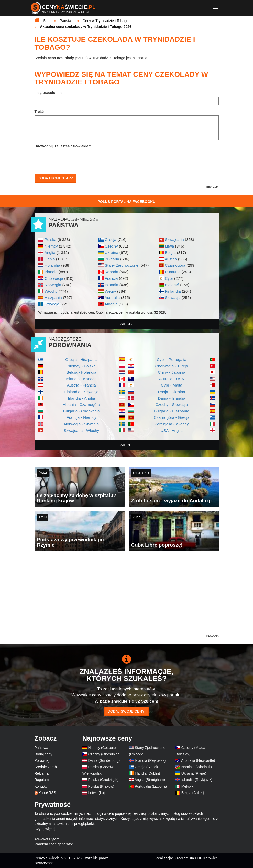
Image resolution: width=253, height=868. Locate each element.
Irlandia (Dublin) (147, 773)
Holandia (52, 265)
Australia (112, 298)
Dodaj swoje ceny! (127, 711)
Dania (50, 259)
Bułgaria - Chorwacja (81, 411)
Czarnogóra (175, 265)
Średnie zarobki (47, 767)
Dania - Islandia (172, 398)
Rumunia (173, 272)
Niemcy (51, 246)
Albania (111, 304)
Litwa (169, 246)
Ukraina (111, 253)
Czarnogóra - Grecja (172, 417)
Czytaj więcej (45, 829)
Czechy (111, 246)
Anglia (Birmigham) (150, 780)
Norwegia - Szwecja (81, 424)
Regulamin (43, 780)
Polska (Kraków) (101, 786)
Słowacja (173, 298)
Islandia (111, 285)
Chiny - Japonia (172, 372)
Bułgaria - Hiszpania (172, 411)
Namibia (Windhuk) (197, 767)
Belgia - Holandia (81, 372)
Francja (111, 278)
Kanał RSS (47, 793)
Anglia (50, 253)
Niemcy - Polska (81, 366)
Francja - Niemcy (81, 417)
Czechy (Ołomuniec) (104, 754)
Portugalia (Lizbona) (151, 786)
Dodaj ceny (43, 754)
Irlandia (51, 272)
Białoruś (172, 285)
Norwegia (53, 285)
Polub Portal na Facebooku (126, 202)
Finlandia (173, 291)
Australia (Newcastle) (198, 760)
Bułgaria (112, 259)
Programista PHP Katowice (196, 858)
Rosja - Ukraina (172, 392)
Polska (50, 239)
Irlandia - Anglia (81, 398)
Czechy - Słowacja (172, 405)
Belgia (170, 253)
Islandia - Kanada (81, 379)
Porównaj (42, 760)
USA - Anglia (172, 430)
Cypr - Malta (172, 385)
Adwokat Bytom (47, 839)
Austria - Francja (81, 385)
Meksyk (187, 786)
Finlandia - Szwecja (81, 392)
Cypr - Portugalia (172, 360)
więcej (126, 324)
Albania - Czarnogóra (81, 405)
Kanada (111, 272)
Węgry (110, 291)
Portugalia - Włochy (172, 424)
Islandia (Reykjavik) (197, 780)
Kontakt (41, 786)
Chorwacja (54, 278)
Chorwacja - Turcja (172, 366)
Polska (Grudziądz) (103, 780)
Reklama (42, 773)
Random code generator (54, 844)
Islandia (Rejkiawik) (150, 760)
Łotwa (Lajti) (98, 793)
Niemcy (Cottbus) (102, 748)
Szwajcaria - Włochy (81, 430)
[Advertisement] (127, 597)
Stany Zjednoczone (122, 265)
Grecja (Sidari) (146, 767)
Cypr (169, 278)
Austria (171, 259)
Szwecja (52, 304)
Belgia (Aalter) (193, 793)
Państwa (41, 748)
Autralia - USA (172, 379)
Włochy (51, 291)
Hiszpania (53, 298)
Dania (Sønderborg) (104, 760)
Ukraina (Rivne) (194, 773)
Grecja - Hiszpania (81, 360)
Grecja (110, 239)
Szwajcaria (174, 239)
